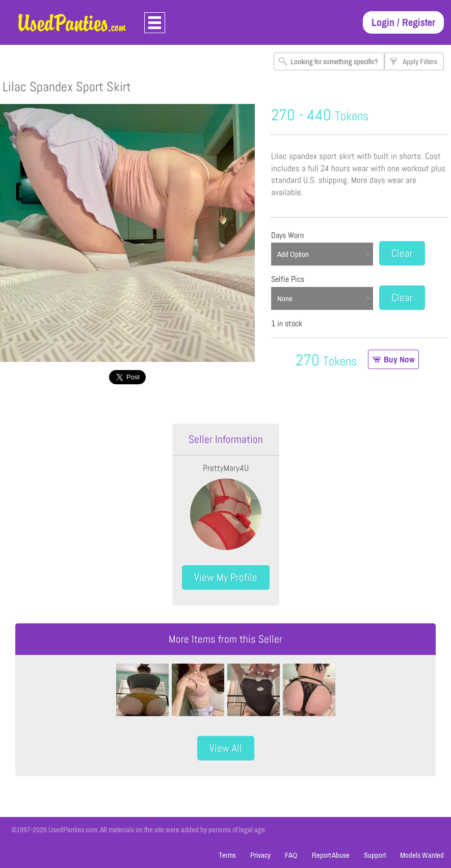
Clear (402, 253)
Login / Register (403, 22)
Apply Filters (420, 61)
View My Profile (226, 577)
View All (226, 748)
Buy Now (399, 359)
